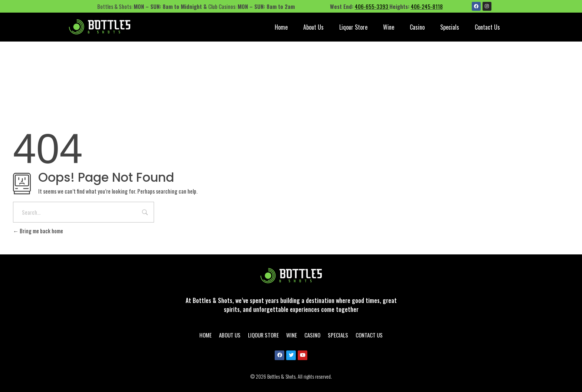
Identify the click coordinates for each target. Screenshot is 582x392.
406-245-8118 (427, 6)
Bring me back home (38, 231)
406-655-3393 (372, 6)
